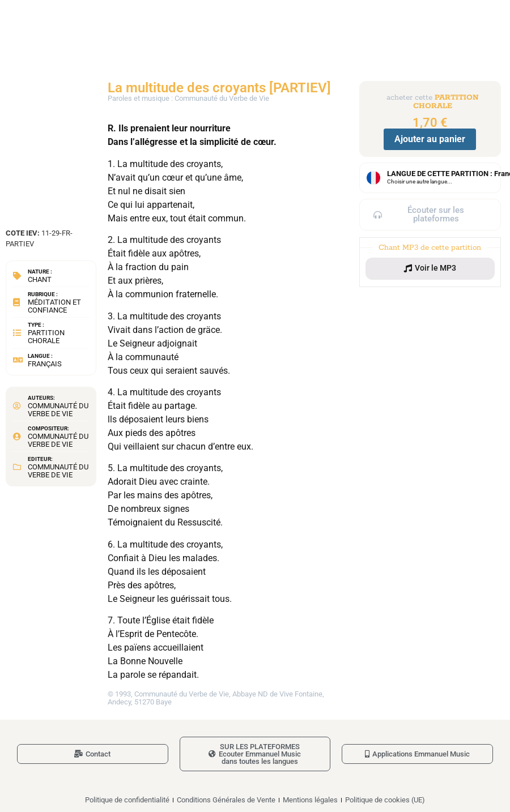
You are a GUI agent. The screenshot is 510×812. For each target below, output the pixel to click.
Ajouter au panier (430, 139)
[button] (430, 268)
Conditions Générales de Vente (226, 800)
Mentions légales (310, 800)
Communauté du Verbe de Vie (58, 410)
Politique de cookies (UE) (385, 800)
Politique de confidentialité (127, 800)
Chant (40, 279)
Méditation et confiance (54, 306)
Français (45, 364)
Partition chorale (46, 337)
